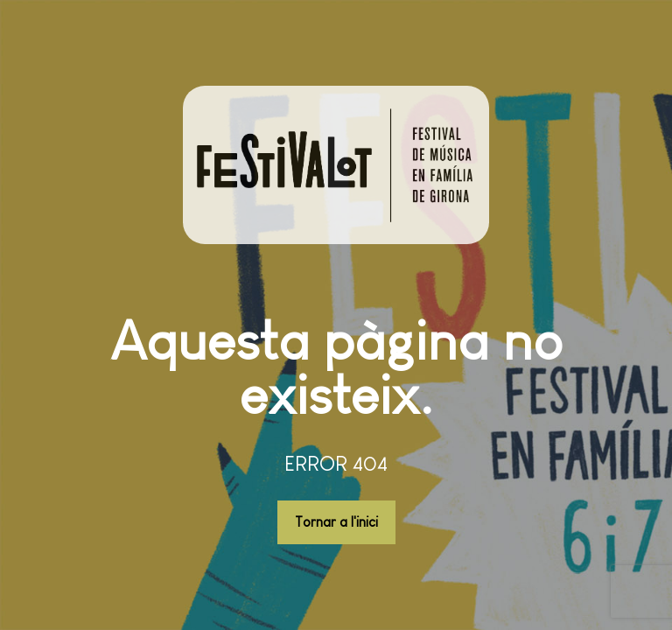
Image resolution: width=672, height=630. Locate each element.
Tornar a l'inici (336, 522)
